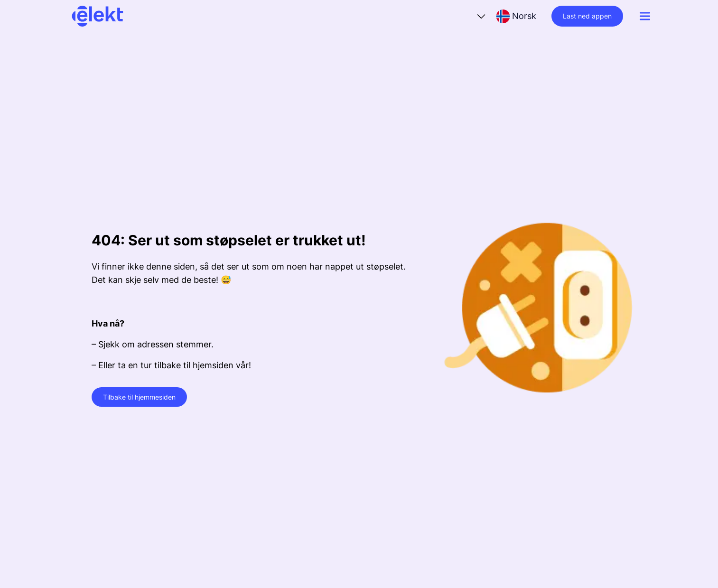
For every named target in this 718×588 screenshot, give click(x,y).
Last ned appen (587, 16)
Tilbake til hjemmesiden (139, 397)
